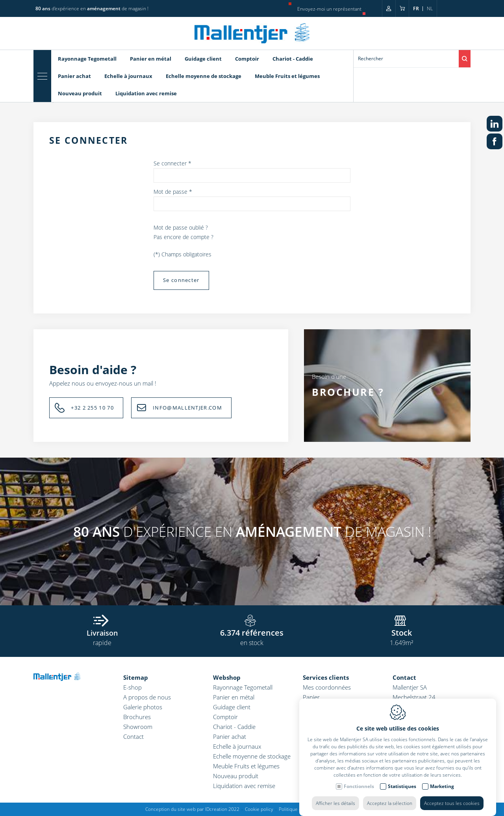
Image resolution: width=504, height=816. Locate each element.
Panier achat (74, 76)
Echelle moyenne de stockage (204, 76)
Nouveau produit (80, 93)
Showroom (138, 727)
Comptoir (247, 59)
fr (416, 8)
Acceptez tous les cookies (452, 795)
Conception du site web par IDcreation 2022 (192, 809)
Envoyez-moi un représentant (329, 9)
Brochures (137, 717)
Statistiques (402, 778)
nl (430, 8)
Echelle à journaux (128, 76)
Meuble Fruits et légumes (287, 76)
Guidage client (203, 59)
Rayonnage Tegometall (87, 59)
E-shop (132, 687)
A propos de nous (147, 697)
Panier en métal (151, 59)
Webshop (227, 677)
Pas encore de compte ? (183, 237)
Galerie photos (143, 707)
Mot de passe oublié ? (181, 227)
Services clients (326, 677)
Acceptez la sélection (390, 795)
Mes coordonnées (327, 687)
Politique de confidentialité (307, 809)
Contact (133, 736)
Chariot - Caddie (293, 59)
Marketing (442, 778)
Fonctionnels (359, 778)
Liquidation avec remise (146, 93)
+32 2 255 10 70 (92, 408)
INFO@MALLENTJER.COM (187, 408)
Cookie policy (259, 809)
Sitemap (136, 677)
